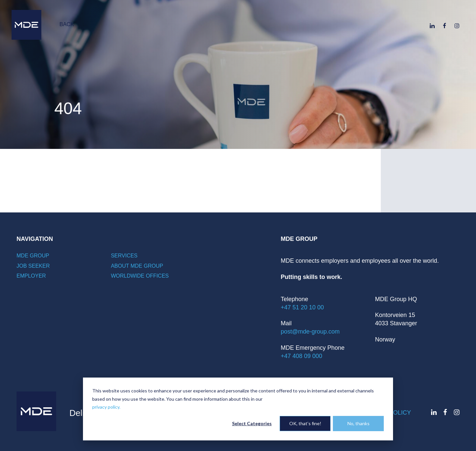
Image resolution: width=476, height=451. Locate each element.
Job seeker (33, 266)
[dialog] (238, 409)
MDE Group (33, 256)
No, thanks (358, 423)
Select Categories (252, 423)
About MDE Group (137, 266)
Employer (31, 276)
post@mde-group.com (310, 332)
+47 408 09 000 (301, 356)
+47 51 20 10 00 (302, 307)
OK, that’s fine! (305, 423)
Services (124, 256)
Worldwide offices (140, 276)
